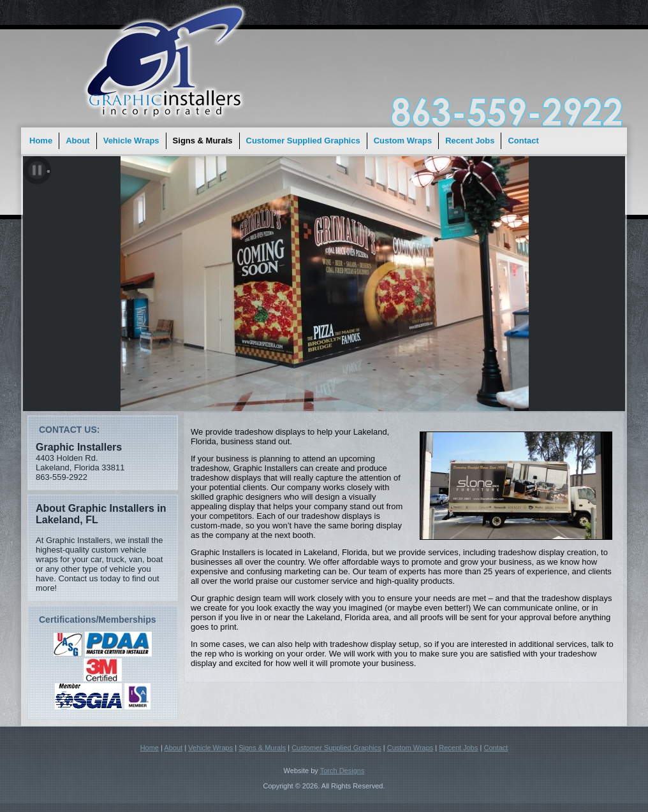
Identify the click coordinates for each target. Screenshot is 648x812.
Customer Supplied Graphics (303, 141)
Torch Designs (342, 771)
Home (41, 141)
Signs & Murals (203, 141)
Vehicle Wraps (131, 141)
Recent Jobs (470, 141)
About (78, 141)
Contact (523, 141)
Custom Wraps (403, 141)
